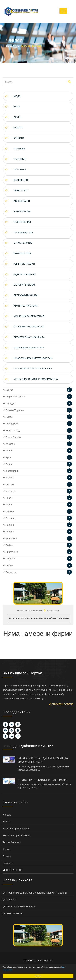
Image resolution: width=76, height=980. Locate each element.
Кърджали (10, 538)
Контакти (8, 863)
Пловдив (9, 403)
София (8, 545)
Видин (8, 505)
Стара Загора (12, 437)
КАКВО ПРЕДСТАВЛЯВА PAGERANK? (43, 780)
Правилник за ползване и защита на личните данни (35, 893)
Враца (8, 464)
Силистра (10, 572)
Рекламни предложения (17, 835)
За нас (7, 822)
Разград (9, 518)
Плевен (8, 417)
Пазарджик (10, 424)
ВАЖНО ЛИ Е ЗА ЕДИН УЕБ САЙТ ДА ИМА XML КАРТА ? (43, 760)
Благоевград (11, 430)
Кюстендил (10, 471)
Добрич (8, 532)
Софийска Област (14, 397)
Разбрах (38, 976)
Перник (8, 525)
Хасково (9, 444)
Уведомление (12, 913)
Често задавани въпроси (19, 906)
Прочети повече (61, 704)
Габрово (9, 559)
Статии (7, 856)
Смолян (8, 484)
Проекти (9, 900)
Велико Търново (13, 410)
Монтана (9, 491)
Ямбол (8, 565)
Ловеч (7, 498)
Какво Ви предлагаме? (16, 829)
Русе (7, 457)
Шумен (8, 478)
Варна (8, 451)
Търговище (10, 552)
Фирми (7, 849)
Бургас (8, 390)
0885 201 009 (14, 870)
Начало (11, 46)
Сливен (8, 511)
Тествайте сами (12, 842)
